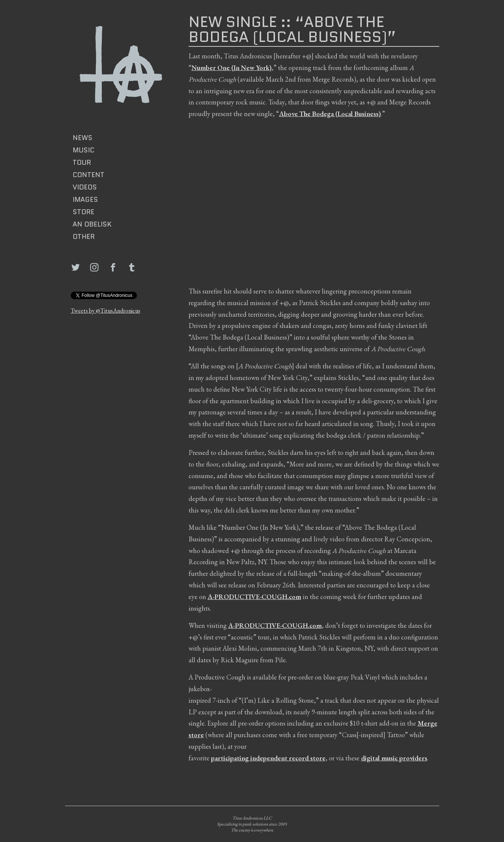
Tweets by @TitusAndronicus (106, 311)
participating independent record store (268, 758)
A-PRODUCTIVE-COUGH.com (254, 597)
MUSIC (83, 150)
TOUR (82, 162)
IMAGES (85, 200)
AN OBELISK (92, 224)
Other (84, 237)
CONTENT (88, 175)
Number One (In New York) (232, 68)
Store (83, 212)
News (83, 138)
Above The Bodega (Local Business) (330, 114)
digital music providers (394, 758)
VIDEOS (85, 187)
